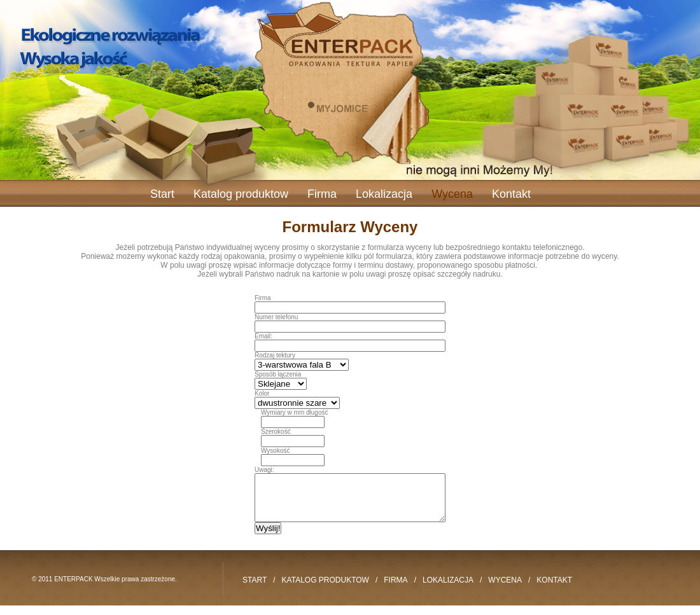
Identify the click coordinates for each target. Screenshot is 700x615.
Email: (263, 336)
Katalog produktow (241, 194)
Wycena (452, 194)
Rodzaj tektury (275, 355)
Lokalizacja (384, 194)
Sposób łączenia (278, 374)
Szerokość (276, 432)
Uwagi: (264, 470)
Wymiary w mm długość (294, 412)
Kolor (262, 393)
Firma (322, 194)
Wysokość (275, 451)
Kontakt (511, 194)
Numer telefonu (276, 317)
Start (162, 194)
